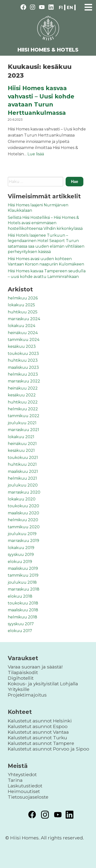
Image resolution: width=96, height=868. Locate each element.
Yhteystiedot (22, 774)
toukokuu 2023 (23, 354)
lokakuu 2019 (21, 548)
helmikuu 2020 (23, 520)
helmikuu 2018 (22, 617)
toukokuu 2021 (23, 458)
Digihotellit (21, 678)
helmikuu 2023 (23, 374)
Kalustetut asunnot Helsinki (40, 721)
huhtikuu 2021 (22, 464)
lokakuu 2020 (22, 499)
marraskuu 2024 (24, 319)
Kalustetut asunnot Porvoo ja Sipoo (48, 749)
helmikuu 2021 (22, 478)
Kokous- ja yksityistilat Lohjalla (43, 684)
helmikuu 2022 (23, 409)
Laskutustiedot (25, 786)
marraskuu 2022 (24, 381)
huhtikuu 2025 (23, 312)
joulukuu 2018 (22, 582)
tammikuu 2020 (24, 527)
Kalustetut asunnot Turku (37, 738)
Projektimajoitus (27, 695)
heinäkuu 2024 (23, 333)
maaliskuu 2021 (23, 471)
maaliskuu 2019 (23, 568)
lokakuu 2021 (21, 437)
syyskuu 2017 (21, 624)
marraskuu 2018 (24, 589)
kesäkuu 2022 (22, 395)
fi (61, 7)
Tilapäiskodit (23, 672)
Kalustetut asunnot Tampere (41, 743)
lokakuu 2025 (21, 305)
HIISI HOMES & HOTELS (48, 50)
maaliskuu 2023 (23, 367)
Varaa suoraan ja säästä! (35, 667)
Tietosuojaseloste (28, 797)
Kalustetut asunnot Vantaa (38, 732)
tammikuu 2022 (24, 416)
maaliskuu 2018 (23, 610)
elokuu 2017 (20, 631)
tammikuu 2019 (23, 575)
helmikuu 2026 (23, 298)
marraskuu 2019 (23, 541)
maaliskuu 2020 (23, 513)
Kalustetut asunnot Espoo (38, 726)
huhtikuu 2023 (23, 360)
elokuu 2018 (20, 596)
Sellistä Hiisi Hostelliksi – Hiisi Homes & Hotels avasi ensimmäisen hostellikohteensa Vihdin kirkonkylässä (45, 223)
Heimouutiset (24, 791)
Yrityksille (19, 689)
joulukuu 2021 (22, 423)
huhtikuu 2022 (23, 402)
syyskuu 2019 (21, 555)
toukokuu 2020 (23, 506)
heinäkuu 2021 (22, 444)
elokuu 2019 (20, 562)
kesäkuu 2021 (21, 450)
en (70, 7)
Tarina (15, 780)
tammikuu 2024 (24, 340)
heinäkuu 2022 (23, 388)
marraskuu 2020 (24, 492)
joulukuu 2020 (23, 485)
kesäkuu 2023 (22, 346)
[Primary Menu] (88, 6)
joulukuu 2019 (22, 534)
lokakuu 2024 (22, 326)
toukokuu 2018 (23, 603)
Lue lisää (36, 154)
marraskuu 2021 (23, 430)
